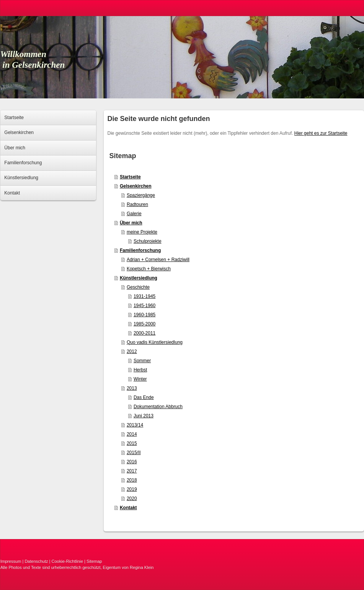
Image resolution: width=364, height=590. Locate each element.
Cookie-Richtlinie (68, 561)
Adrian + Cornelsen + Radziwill (158, 260)
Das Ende (144, 397)
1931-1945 (144, 296)
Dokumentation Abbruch (158, 407)
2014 (132, 434)
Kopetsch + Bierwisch (149, 269)
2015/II (134, 453)
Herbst (140, 370)
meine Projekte (142, 232)
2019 (132, 489)
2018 (132, 480)
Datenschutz (36, 561)
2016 (132, 462)
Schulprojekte (148, 241)
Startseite (130, 177)
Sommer (142, 361)
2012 (132, 351)
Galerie (134, 214)
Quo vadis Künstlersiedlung (155, 342)
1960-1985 (144, 315)
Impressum (11, 561)
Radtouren (137, 204)
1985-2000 (144, 324)
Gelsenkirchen (136, 186)
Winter (140, 379)
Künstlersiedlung (139, 278)
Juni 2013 (144, 416)
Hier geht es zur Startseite (321, 133)
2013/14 (135, 425)
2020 (132, 498)
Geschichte (138, 287)
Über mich (131, 223)
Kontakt (128, 508)
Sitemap (94, 561)
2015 (132, 443)
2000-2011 (144, 333)
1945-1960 (144, 306)
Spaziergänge (141, 195)
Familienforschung (140, 250)
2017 (132, 471)
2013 (132, 388)
